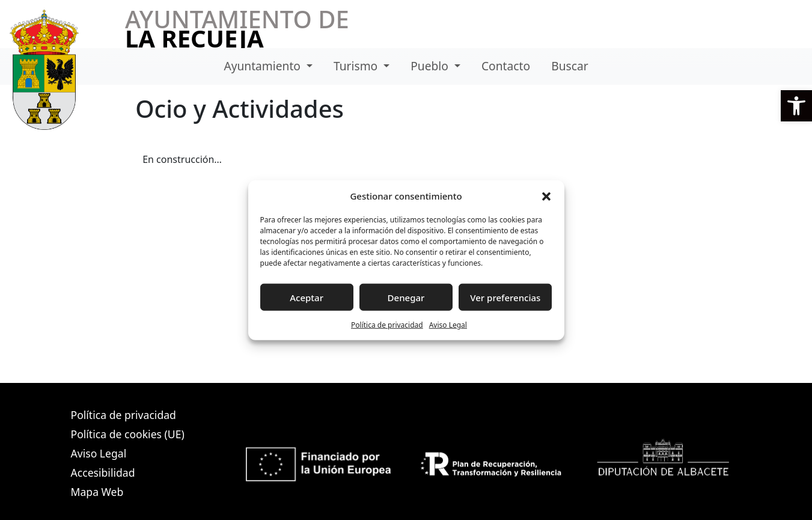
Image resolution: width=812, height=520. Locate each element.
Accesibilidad (103, 473)
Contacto (506, 66)
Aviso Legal (448, 325)
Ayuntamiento (264, 66)
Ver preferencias (505, 297)
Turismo (357, 66)
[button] (796, 106)
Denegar (406, 297)
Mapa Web (97, 492)
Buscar (569, 66)
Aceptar (307, 297)
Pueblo (431, 66)
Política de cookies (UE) (128, 434)
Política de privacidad (387, 325)
